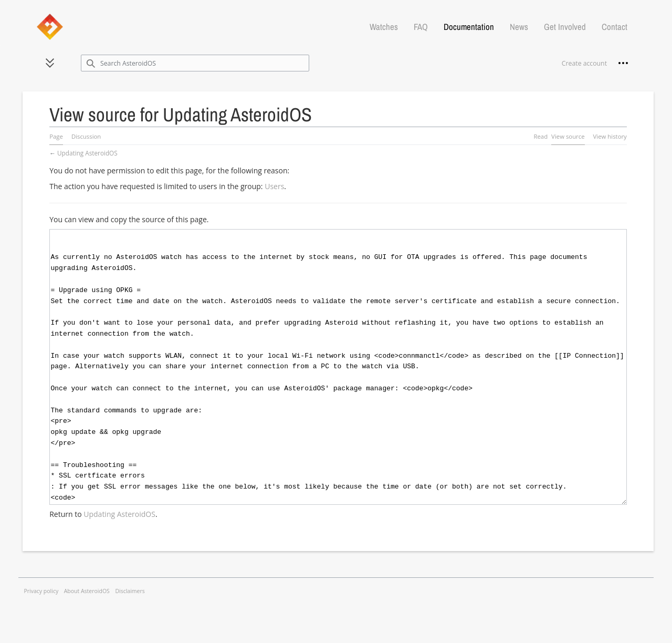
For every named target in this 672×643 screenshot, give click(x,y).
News (519, 27)
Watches (384, 27)
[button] (50, 63)
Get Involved (565, 27)
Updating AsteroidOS (87, 153)
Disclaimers (130, 591)
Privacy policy (41, 591)
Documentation (469, 27)
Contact (615, 27)
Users (274, 186)
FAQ (421, 27)
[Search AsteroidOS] (195, 63)
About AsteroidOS (87, 591)
